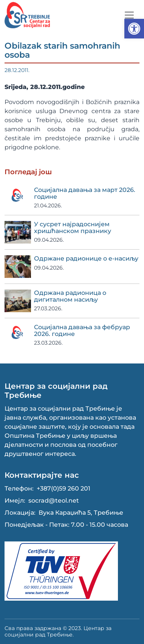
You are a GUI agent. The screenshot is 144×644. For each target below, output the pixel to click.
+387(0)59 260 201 (63, 488)
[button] (134, 29)
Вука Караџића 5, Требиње (81, 513)
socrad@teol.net (54, 501)
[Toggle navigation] (129, 15)
